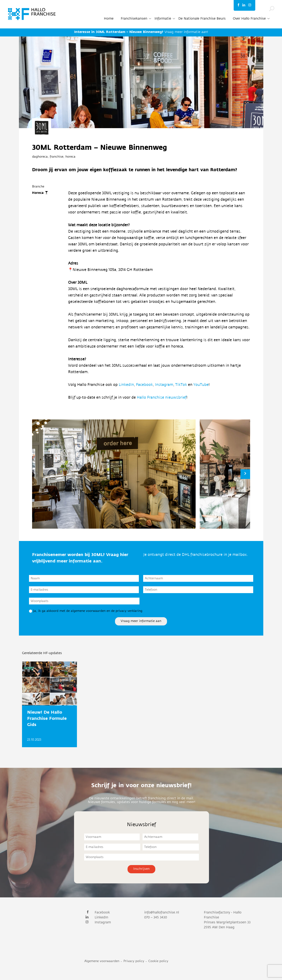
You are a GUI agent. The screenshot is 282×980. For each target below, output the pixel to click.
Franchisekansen (134, 19)
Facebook (144, 385)
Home (109, 19)
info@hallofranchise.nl (162, 912)
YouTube (201, 385)
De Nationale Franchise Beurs (202, 19)
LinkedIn (126, 385)
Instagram (164, 385)
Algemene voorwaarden (102, 961)
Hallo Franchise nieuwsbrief (162, 397)
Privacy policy (134, 961)
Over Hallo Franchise (249, 19)
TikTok (182, 385)
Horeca (38, 193)
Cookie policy (158, 961)
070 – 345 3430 (156, 917)
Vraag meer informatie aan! (141, 32)
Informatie (163, 19)
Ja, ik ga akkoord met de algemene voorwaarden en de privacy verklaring (88, 611)
